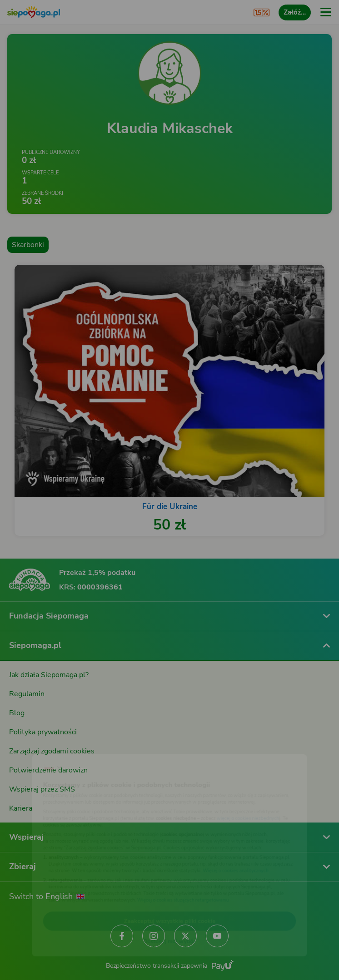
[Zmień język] (25, 747)
